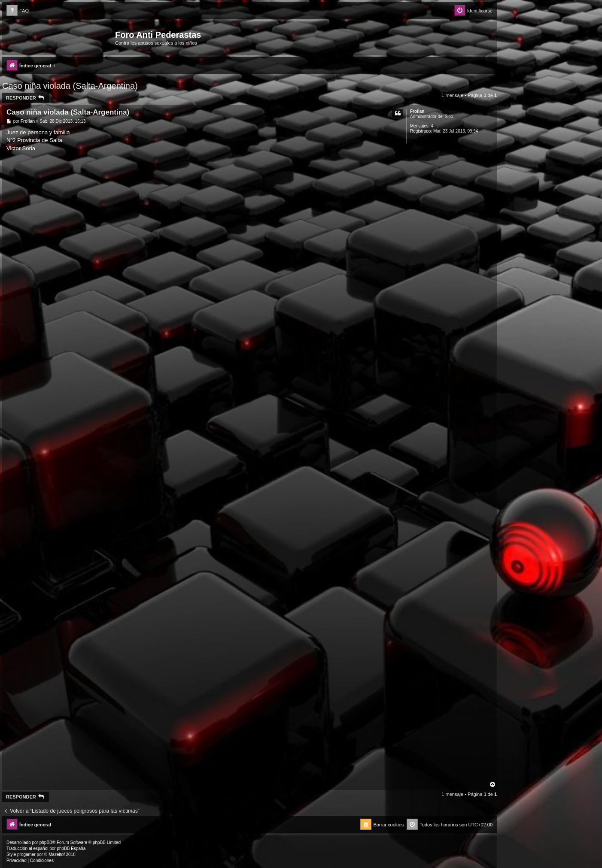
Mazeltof (57, 854)
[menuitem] (18, 11)
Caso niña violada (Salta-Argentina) (70, 86)
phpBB (46, 842)
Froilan (417, 111)
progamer (26, 854)
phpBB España (71, 848)
